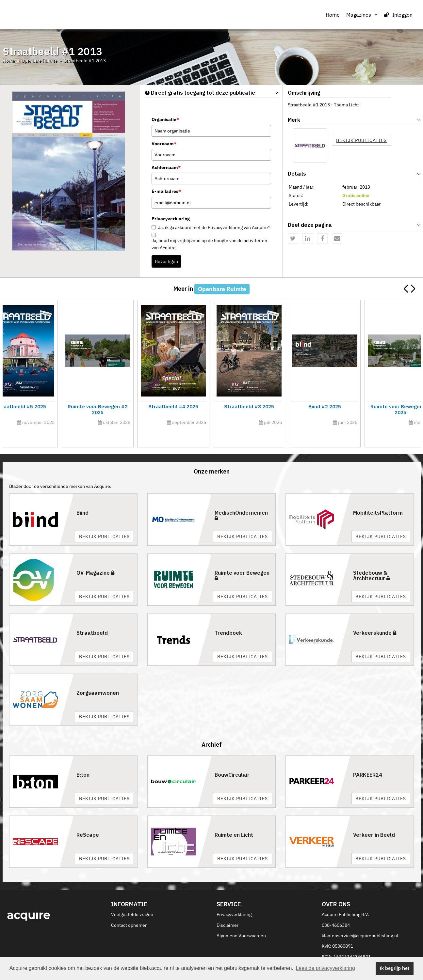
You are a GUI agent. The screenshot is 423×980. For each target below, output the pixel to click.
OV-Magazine (95, 558)
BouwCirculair (232, 760)
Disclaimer (228, 910)
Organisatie (165, 119)
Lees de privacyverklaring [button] (325, 968)
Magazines (362, 15)
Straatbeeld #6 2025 (369, 406)
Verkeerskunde (375, 618)
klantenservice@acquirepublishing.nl (360, 921)
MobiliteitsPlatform (378, 498)
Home (333, 15)
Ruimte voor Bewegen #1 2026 (53, 406)
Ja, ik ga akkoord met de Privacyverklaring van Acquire (214, 227)
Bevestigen (166, 261)
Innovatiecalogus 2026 (264, 406)
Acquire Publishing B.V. (345, 900)
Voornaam (164, 144)
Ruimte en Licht (234, 820)
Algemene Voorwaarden (241, 921)
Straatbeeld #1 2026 (159, 406)
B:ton (83, 760)
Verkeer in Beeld (374, 820)
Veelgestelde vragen (132, 900)
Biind (82, 498)
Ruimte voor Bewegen (242, 561)
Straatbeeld (92, 618)
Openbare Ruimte (39, 61)
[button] (413, 289)
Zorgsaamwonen (98, 678)
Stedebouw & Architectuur (371, 561)
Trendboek (228, 618)
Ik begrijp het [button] (395, 968)
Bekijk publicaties (361, 140)
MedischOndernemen (241, 501)
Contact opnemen (129, 910)
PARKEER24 (368, 760)
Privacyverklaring (234, 900)
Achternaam (166, 167)
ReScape (88, 820)
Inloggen (398, 15)
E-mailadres (166, 191)
